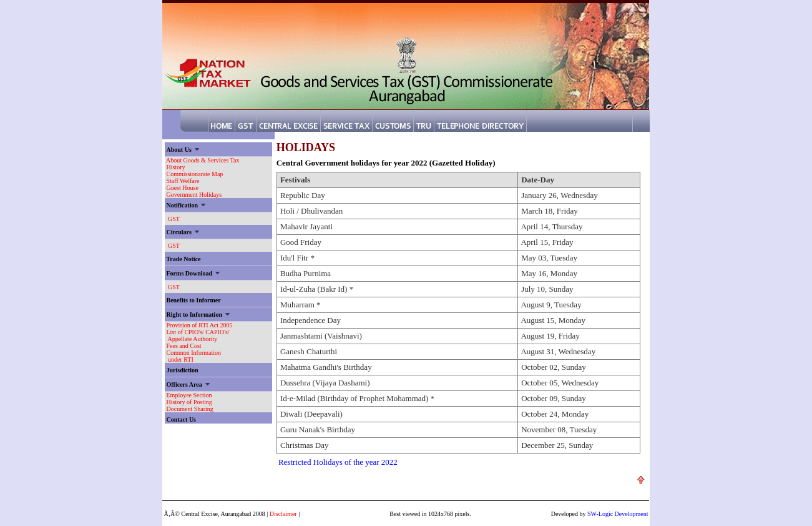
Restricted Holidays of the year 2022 (338, 462)
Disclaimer (283, 514)
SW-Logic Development (618, 514)
